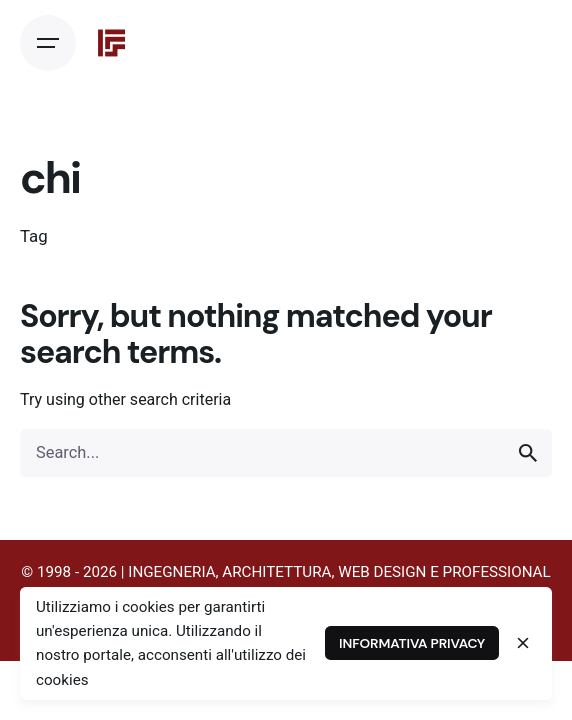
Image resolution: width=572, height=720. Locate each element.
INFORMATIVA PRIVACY (412, 643)
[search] (528, 453)
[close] (523, 643)
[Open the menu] (48, 43)
